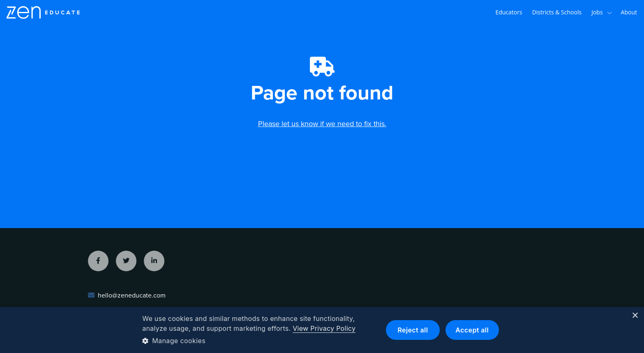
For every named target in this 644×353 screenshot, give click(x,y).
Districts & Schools (557, 12)
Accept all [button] (472, 330)
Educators (509, 12)
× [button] (635, 316)
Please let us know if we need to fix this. (322, 124)
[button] (258, 341)
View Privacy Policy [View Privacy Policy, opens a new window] (324, 328)
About (629, 12)
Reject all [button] (413, 330)
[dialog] (322, 330)
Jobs (601, 12)
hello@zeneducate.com (132, 295)
